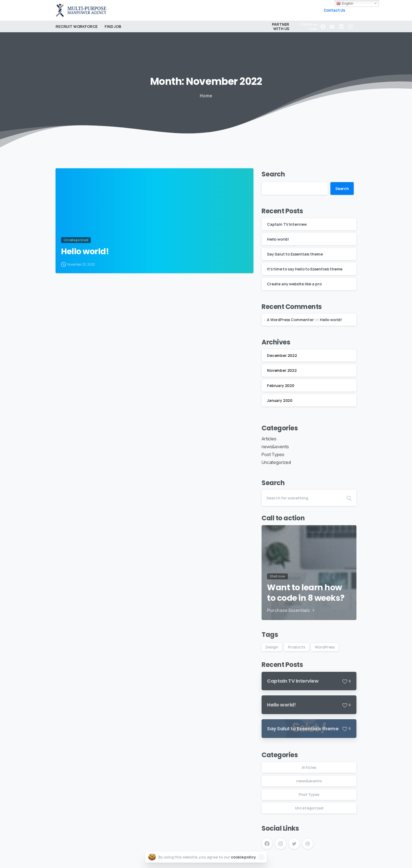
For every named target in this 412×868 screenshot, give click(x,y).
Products (297, 647)
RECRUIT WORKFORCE (77, 26)
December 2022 (282, 355)
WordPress (325, 647)
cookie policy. (244, 857)
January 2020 (280, 400)
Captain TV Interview (287, 224)
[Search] (302, 498)
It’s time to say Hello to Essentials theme (305, 269)
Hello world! (85, 251)
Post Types (273, 454)
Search (273, 174)
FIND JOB (113, 26)
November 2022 (282, 370)
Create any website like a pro (294, 284)
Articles (269, 439)
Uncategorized (276, 462)
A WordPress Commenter (290, 320)
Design (272, 647)
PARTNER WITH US (281, 26)
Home (206, 96)
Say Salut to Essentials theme (295, 254)
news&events (275, 447)
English (345, 4)
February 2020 (281, 385)
